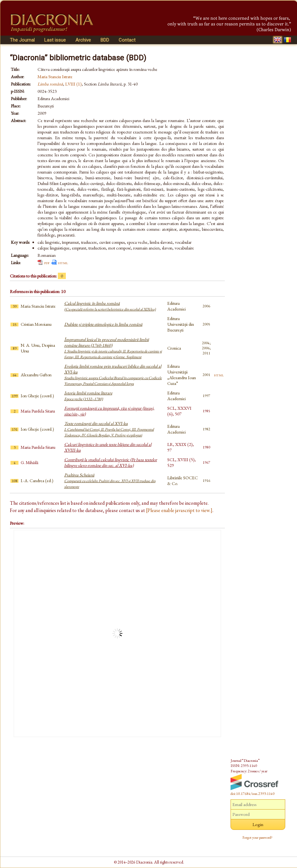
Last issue (55, 40)
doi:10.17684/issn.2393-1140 (252, 794)
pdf (47, 263)
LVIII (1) (73, 84)
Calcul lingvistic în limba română (110, 306)
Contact (127, 40)
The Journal (22, 40)
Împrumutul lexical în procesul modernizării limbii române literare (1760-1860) (113, 348)
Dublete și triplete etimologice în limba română (103, 324)
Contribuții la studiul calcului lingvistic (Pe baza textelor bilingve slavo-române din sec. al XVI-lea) (111, 462)
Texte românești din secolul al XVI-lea (109, 429)
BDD (105, 40)
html (63, 263)
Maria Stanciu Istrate (55, 77)
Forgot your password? (258, 837)
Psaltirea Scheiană (110, 481)
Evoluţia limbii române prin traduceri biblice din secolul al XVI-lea (113, 375)
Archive (83, 40)
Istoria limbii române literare (88, 396)
